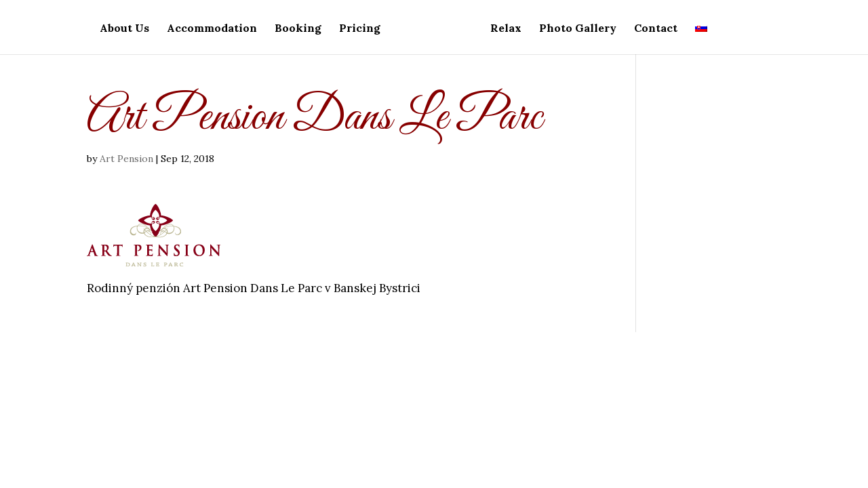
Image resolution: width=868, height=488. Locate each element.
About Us (124, 29)
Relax (506, 29)
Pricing (360, 29)
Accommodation (212, 29)
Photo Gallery (578, 29)
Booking (298, 29)
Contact (656, 29)
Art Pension (126, 159)
